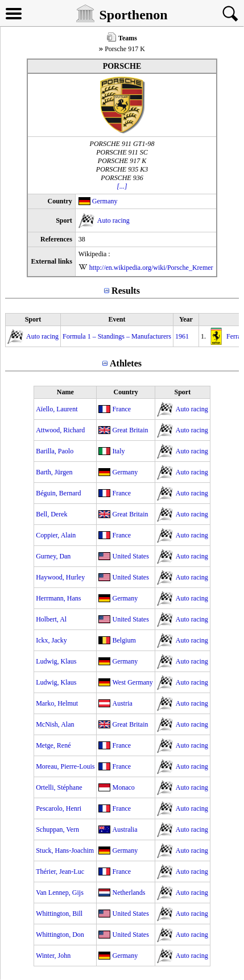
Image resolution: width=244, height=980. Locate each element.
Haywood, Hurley (60, 577)
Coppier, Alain (56, 535)
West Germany (132, 682)
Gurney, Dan (53, 556)
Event (117, 319)
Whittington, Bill (59, 914)
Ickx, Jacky (51, 640)
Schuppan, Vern (57, 829)
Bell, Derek (51, 514)
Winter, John (53, 956)
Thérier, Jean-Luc (60, 871)
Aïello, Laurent (57, 409)
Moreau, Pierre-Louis (65, 766)
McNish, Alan (55, 724)
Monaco (123, 787)
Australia (125, 829)
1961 (182, 336)
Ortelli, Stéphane (59, 787)
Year (186, 319)
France (121, 409)
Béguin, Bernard (58, 493)
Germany (105, 201)
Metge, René (53, 745)
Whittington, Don (60, 935)
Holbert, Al (51, 619)
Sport (33, 319)
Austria (122, 703)
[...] (122, 186)
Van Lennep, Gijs (60, 893)
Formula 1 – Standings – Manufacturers (117, 336)
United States (130, 556)
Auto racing (113, 220)
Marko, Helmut (57, 703)
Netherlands (129, 893)
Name (65, 392)
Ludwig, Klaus (56, 661)
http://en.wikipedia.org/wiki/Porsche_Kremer (151, 268)
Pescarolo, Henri (59, 808)
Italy (118, 451)
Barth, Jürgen (54, 472)
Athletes (126, 363)
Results (126, 291)
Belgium (124, 640)
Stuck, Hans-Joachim (65, 850)
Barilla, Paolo (55, 451)
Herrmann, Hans (58, 598)
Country (125, 392)
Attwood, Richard (60, 430)
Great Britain (130, 430)
